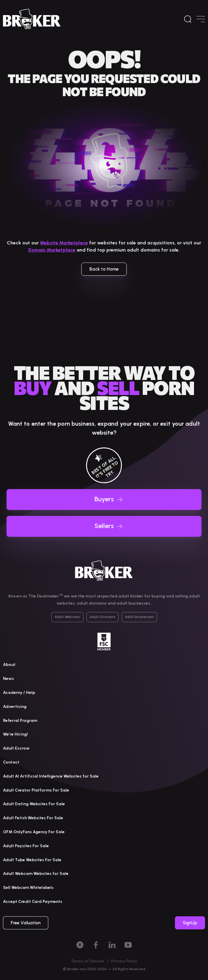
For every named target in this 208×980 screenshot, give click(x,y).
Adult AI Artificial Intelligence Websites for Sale (51, 776)
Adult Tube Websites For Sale (32, 860)
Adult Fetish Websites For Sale (33, 818)
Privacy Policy (124, 961)
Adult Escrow (16, 748)
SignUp (190, 923)
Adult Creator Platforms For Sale (36, 790)
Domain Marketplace (52, 250)
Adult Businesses (139, 617)
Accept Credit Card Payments (33, 902)
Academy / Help (19, 693)
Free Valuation (26, 923)
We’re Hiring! (15, 734)
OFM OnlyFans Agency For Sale (34, 832)
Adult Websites (67, 617)
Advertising (15, 707)
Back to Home (104, 269)
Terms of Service (87, 961)
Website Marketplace (64, 243)
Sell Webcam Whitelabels (28, 888)
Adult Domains (103, 617)
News (8, 679)
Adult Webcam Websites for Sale (36, 874)
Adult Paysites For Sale (26, 846)
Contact (11, 762)
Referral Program (20, 721)
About (9, 665)
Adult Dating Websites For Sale (34, 804)
